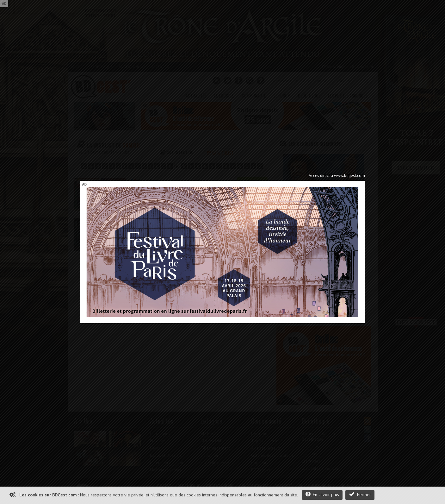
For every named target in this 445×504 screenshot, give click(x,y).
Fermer (360, 494)
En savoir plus (322, 494)
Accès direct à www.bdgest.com (337, 176)
